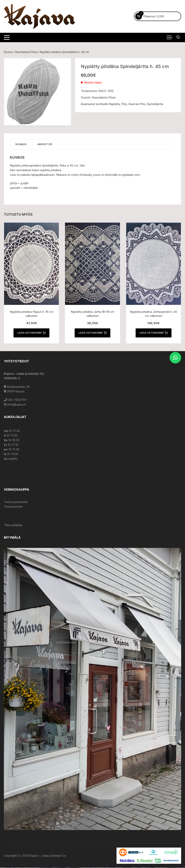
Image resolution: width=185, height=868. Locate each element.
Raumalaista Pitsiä (26, 52)
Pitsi (124, 104)
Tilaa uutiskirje (13, 525)
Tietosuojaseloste (16, 502)
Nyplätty (114, 104)
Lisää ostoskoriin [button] (31, 333)
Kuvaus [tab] (21, 144)
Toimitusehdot (13, 507)
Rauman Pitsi (137, 104)
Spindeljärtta (155, 104)
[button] (175, 358)
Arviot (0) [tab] (46, 144)
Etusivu (8, 52)
